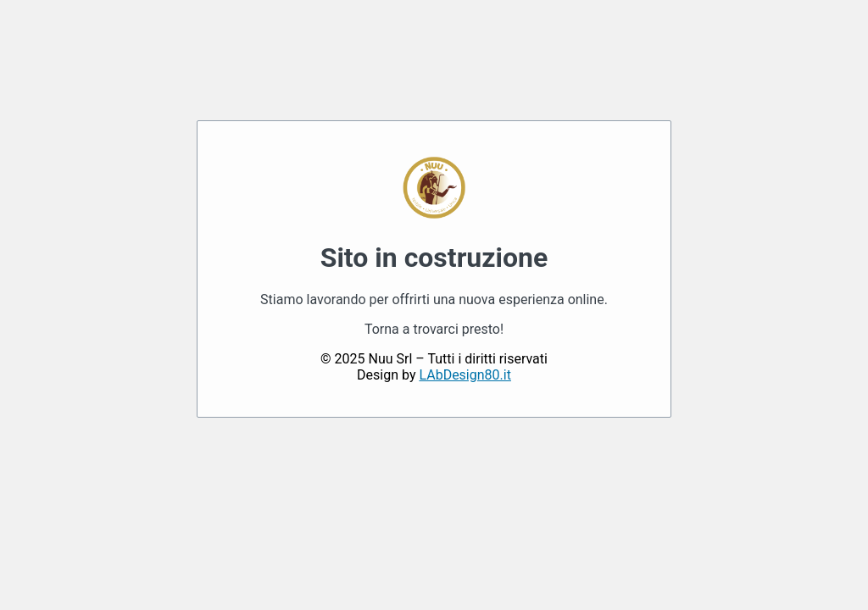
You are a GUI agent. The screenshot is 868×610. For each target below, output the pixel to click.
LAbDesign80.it (465, 375)
